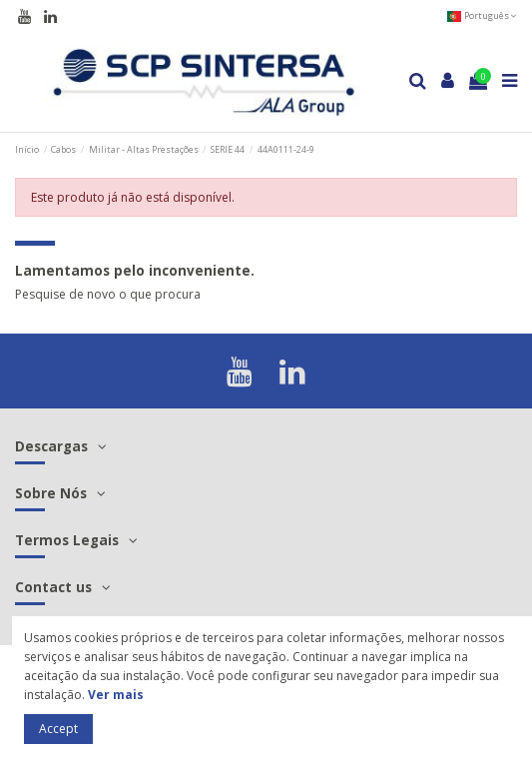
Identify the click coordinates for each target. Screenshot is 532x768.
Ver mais (116, 695)
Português (482, 15)
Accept (58, 729)
